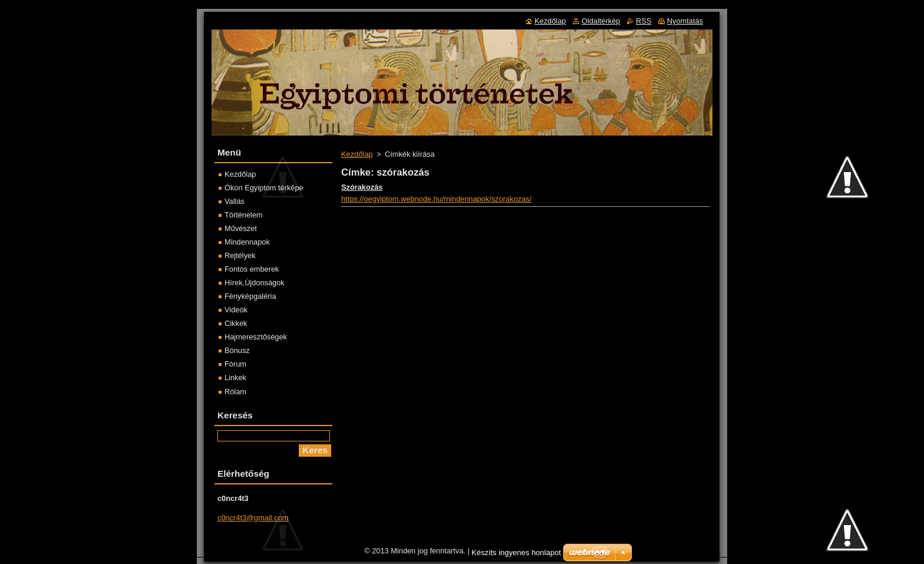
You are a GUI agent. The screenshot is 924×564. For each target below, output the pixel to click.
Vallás (235, 201)
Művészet (241, 228)
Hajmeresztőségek (256, 337)
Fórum (235, 364)
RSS (643, 21)
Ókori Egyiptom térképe (264, 188)
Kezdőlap (357, 154)
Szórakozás (362, 187)
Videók (236, 310)
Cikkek (236, 323)
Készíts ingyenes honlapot (516, 555)
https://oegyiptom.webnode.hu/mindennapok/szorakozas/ (436, 199)
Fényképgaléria (250, 296)
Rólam (235, 392)
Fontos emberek (252, 269)
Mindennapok (247, 242)
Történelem (244, 215)
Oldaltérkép (601, 21)
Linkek (235, 377)
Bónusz (237, 350)
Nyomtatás (685, 21)
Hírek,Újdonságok (255, 283)
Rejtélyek (240, 255)
